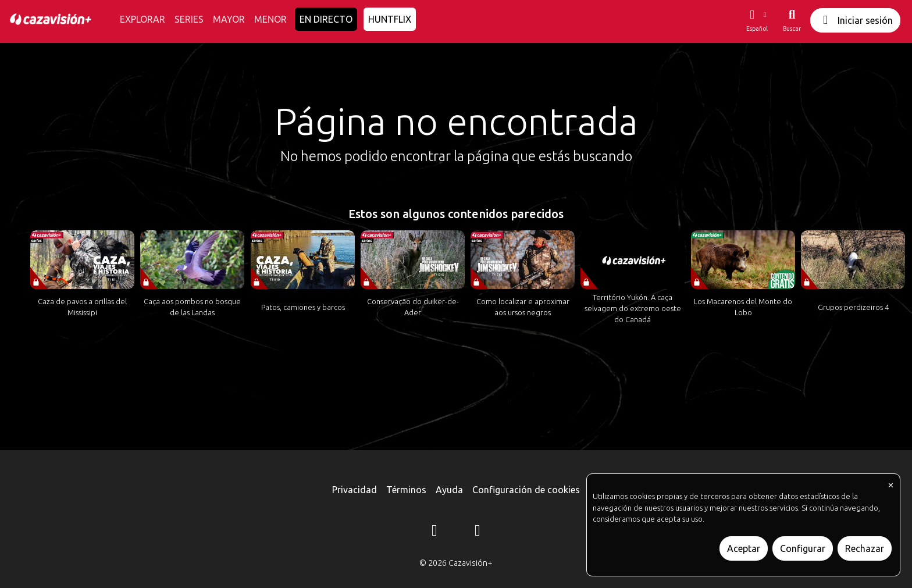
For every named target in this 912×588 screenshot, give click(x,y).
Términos (406, 490)
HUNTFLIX (390, 19)
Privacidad (355, 490)
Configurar (803, 548)
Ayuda (449, 490)
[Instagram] (434, 532)
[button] (757, 20)
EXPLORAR (142, 19)
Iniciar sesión (855, 20)
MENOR (270, 19)
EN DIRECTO (326, 19)
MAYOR (229, 19)
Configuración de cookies (526, 490)
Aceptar (744, 548)
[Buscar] (792, 20)
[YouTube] (478, 532)
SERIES (189, 19)
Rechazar (865, 548)
